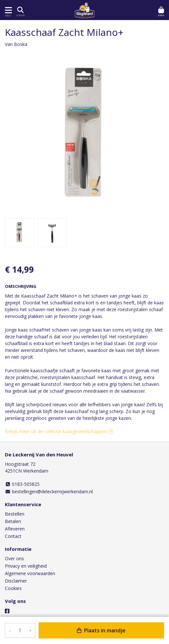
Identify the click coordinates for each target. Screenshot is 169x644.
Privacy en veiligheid (26, 566)
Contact (13, 536)
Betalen (13, 521)
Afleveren (15, 529)
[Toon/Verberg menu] (7, 10)
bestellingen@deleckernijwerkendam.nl (49, 491)
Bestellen (15, 514)
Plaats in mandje (101, 630)
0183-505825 (22, 484)
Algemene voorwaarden (30, 573)
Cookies (13, 588)
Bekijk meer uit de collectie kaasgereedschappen (59, 431)
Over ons (14, 558)
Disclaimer (16, 581)
